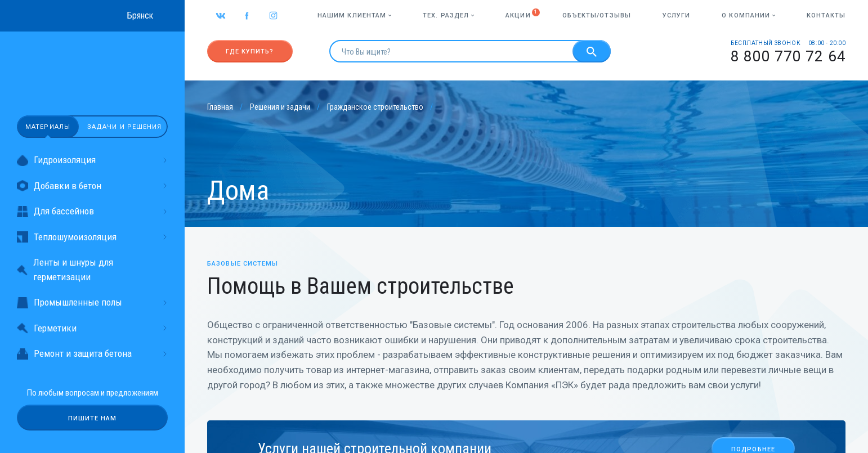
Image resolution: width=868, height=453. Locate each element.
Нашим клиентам (354, 15)
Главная (220, 107)
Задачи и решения (125, 127)
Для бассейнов (92, 211)
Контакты (826, 15)
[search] (451, 51)
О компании (748, 15)
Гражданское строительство (375, 107)
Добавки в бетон (92, 186)
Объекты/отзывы (597, 15)
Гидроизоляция (92, 160)
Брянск (140, 15)
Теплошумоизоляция (92, 237)
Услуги (677, 15)
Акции (518, 15)
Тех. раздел (448, 15)
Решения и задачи (280, 107)
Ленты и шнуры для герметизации (65, 270)
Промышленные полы (92, 302)
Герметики (92, 328)
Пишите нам (93, 418)
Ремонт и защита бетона (92, 354)
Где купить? (250, 51)
